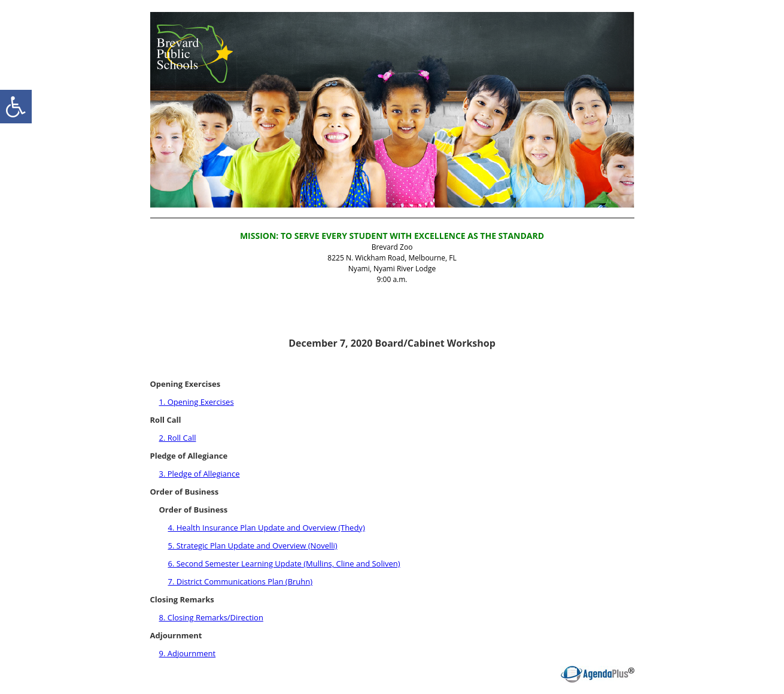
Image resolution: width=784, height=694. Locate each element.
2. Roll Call (178, 438)
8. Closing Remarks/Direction (211, 617)
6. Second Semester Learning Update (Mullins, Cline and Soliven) (284, 563)
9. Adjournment (188, 653)
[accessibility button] (16, 107)
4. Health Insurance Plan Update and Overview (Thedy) (267, 528)
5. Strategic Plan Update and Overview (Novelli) (253, 545)
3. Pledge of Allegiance (200, 474)
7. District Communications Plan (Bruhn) (241, 581)
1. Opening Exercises (197, 402)
